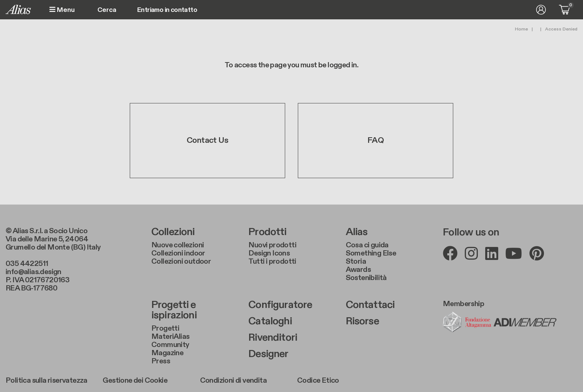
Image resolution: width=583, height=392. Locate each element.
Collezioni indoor (178, 253)
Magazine (167, 353)
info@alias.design (33, 272)
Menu (62, 10)
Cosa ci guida (367, 245)
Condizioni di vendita (233, 380)
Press (161, 361)
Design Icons (269, 253)
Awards (358, 270)
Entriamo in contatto (167, 10)
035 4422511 (27, 264)
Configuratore (280, 305)
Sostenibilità (366, 278)
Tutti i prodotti (272, 261)
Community (170, 345)
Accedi (541, 10)
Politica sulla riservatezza (46, 380)
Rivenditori (273, 338)
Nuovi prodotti (272, 245)
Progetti (165, 328)
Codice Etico (318, 380)
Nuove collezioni (178, 245)
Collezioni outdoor (181, 261)
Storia (356, 261)
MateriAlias (170, 337)
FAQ (376, 141)
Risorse (362, 321)
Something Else (371, 253)
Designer (268, 354)
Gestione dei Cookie (135, 380)
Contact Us (207, 141)
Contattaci (370, 305)
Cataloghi (270, 321)
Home (521, 29)
